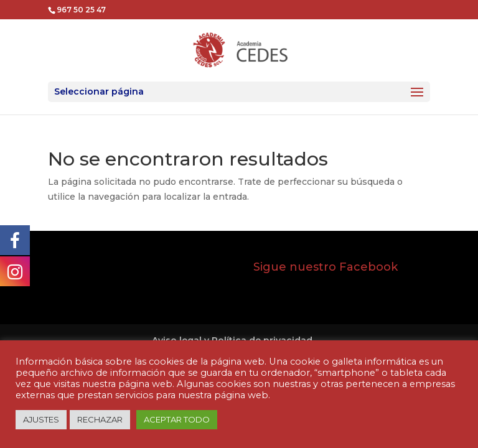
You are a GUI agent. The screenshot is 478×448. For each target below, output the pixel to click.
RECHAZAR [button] (100, 419)
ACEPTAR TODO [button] (177, 419)
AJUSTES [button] (41, 419)
